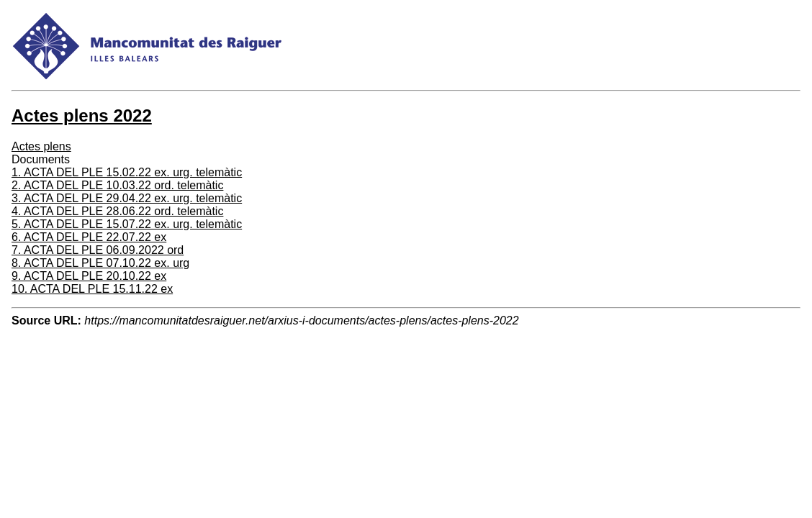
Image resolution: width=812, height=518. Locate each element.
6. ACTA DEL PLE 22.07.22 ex (89, 237)
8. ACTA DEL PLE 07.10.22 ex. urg (100, 263)
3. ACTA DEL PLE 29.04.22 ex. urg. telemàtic (127, 198)
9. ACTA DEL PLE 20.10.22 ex (89, 276)
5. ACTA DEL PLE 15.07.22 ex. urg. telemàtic (127, 224)
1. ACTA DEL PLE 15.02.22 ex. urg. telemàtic (127, 172)
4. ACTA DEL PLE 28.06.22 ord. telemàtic (117, 211)
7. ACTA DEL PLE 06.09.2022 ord (98, 250)
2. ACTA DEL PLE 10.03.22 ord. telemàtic (117, 185)
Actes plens (41, 146)
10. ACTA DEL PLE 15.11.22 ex (92, 289)
